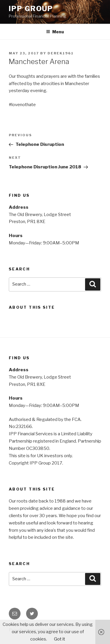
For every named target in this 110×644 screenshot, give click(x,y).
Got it (60, 639)
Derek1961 (61, 53)
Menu (55, 32)
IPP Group (31, 9)
